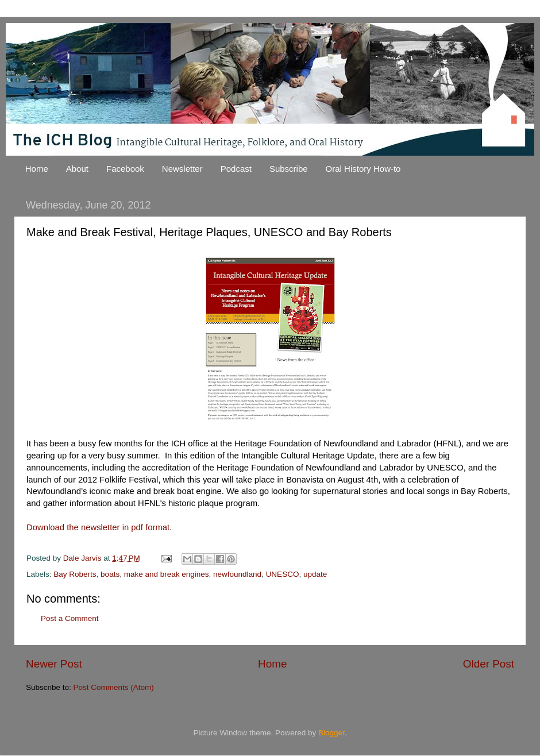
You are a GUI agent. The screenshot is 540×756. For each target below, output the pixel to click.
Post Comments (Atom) (114, 687)
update (315, 574)
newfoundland (237, 574)
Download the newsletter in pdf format (98, 527)
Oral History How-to (363, 169)
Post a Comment (70, 618)
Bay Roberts (75, 574)
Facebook (125, 169)
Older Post (489, 664)
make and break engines (167, 574)
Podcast (236, 169)
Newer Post (54, 664)
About (77, 169)
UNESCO (283, 574)
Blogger (331, 733)
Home (37, 169)
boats (110, 574)
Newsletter (182, 169)
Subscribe (289, 169)
